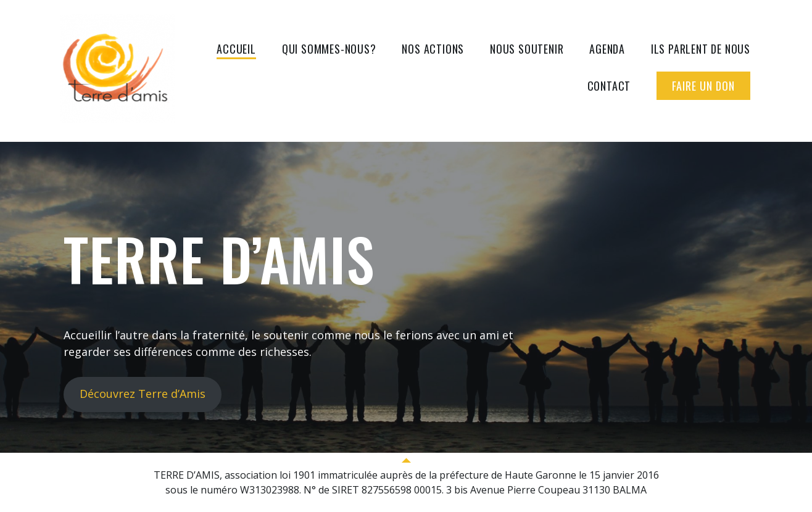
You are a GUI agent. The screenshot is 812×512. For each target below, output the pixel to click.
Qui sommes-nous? (329, 49)
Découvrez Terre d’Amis (143, 394)
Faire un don (703, 86)
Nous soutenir (527, 49)
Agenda (607, 49)
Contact (609, 86)
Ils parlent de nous (701, 49)
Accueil (236, 49)
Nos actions (433, 49)
